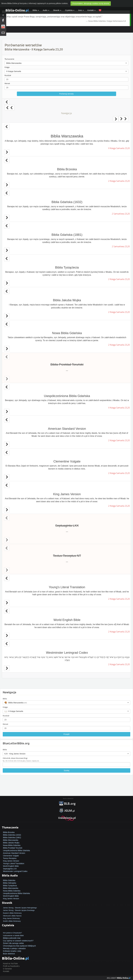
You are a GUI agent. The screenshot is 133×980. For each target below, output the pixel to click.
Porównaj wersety (66, 94)
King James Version (11, 861)
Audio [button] (46, 10)
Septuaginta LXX (10, 869)
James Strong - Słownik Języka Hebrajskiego (20, 908)
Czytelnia (70, 10)
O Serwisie (7, 969)
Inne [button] (81, 10)
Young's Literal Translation (14, 863)
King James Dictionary (11, 918)
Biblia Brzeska (9, 832)
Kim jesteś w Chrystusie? (12, 933)
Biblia (36, 10)
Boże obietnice (9, 954)
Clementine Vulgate (11, 856)
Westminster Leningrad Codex (15, 871)
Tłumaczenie (9, 59)
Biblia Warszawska (11, 840)
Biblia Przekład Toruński (13, 848)
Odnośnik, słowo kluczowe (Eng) (15, 758)
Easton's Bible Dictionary (12, 913)
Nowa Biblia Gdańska (12, 845)
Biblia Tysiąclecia (10, 886)
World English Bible (11, 866)
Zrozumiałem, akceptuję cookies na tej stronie (91, 4)
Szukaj (66, 770)
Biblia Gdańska (9, 880)
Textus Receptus (10, 858)
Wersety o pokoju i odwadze (14, 948)
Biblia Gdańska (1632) (12, 835)
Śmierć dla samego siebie (13, 943)
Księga (7, 67)
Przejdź (67, 734)
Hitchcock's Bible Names (12, 916)
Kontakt (6, 971)
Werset (7, 83)
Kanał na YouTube (10, 964)
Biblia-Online (17, 10)
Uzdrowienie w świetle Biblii (13, 936)
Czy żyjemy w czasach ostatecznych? (18, 941)
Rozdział (8, 75)
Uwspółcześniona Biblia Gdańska (16, 850)
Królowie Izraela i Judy (12, 951)
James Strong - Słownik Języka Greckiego (19, 910)
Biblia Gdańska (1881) (12, 837)
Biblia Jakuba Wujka (11, 843)
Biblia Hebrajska (10, 883)
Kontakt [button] (92, 10)
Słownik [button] (57, 10)
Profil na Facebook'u (11, 966)
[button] (66, 63)
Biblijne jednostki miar (12, 938)
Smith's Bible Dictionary (12, 921)
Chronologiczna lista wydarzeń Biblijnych (19, 946)
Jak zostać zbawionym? (13, 930)
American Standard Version (14, 853)
